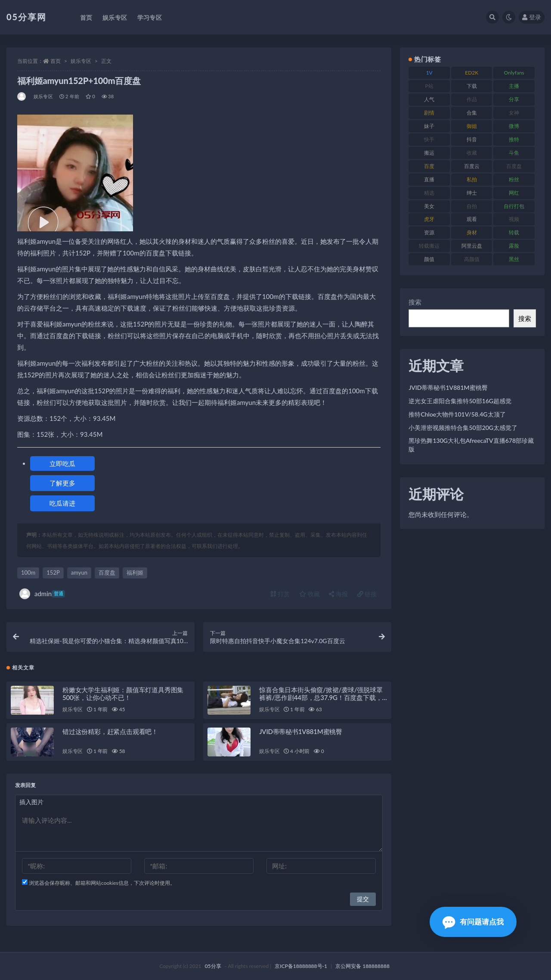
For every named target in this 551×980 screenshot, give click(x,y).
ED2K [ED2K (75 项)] (472, 73)
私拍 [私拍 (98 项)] (472, 179)
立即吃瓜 (62, 464)
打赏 (280, 594)
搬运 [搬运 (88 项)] (429, 153)
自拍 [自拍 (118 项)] (472, 206)
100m (28, 572)
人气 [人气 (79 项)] (429, 99)
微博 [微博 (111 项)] (514, 126)
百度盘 (107, 572)
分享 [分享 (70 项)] (514, 99)
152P (53, 572)
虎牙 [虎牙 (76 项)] (429, 219)
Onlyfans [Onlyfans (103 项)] (514, 73)
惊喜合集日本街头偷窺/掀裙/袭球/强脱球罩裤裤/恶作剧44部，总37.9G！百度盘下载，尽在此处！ (321, 697)
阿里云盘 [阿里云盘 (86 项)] (472, 246)
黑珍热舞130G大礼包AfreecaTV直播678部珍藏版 (471, 445)
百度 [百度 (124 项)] (429, 166)
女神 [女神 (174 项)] (514, 113)
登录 (532, 17)
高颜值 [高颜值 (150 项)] (472, 259)
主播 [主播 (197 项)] (514, 86)
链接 (367, 594)
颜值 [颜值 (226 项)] (429, 259)
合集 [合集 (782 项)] (472, 113)
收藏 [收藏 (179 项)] (472, 153)
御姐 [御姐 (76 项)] (472, 126)
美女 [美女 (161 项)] (429, 206)
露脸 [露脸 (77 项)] (514, 246)
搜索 (415, 302)
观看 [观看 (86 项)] (472, 219)
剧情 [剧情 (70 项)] (429, 113)
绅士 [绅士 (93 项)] (472, 193)
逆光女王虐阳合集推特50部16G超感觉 (460, 401)
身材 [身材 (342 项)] (472, 232)
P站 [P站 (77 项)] (429, 86)
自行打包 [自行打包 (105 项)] (514, 206)
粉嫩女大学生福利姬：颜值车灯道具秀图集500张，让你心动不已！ (123, 694)
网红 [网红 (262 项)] (514, 193)
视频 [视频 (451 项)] (514, 219)
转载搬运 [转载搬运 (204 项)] (429, 246)
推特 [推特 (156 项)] (514, 139)
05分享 (213, 966)
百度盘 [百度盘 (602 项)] (514, 166)
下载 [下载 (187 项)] (472, 86)
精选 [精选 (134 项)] (429, 193)
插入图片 (31, 802)
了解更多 (62, 483)
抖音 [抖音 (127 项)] (472, 139)
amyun (79, 572)
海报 (338, 594)
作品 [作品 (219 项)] (472, 99)
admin (42, 594)
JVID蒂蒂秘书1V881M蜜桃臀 (301, 731)
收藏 (310, 594)
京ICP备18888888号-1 (301, 966)
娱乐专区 (81, 61)
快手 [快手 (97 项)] (429, 139)
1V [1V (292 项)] (429, 73)
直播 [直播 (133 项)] (429, 179)
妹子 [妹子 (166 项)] (429, 126)
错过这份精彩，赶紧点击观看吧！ (110, 731)
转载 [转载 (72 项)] (514, 232)
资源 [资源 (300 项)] (429, 232)
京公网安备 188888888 (362, 966)
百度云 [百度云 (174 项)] (472, 166)
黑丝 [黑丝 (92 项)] (514, 259)
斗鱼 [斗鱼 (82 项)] (514, 153)
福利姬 (135, 572)
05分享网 (26, 17)
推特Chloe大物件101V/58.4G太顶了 (457, 414)
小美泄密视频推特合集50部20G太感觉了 (463, 428)
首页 (56, 61)
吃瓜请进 (62, 503)
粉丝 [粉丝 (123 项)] (514, 179)
